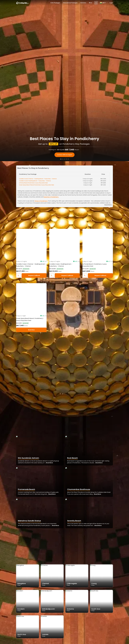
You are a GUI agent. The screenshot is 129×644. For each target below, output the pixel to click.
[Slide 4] (66, 642)
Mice (91, 3)
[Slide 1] (61, 642)
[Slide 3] (65, 642)
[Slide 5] (68, 642)
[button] (10, 324)
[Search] (96, 3)
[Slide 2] (63, 642)
